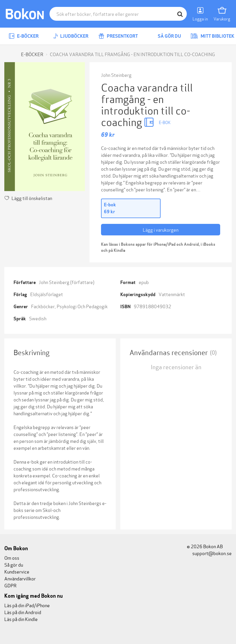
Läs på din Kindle (21, 619)
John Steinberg (116, 75)
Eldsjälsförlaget (47, 294)
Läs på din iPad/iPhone (27, 605)
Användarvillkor (20, 578)
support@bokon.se (209, 553)
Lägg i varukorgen (161, 229)
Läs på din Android (23, 612)
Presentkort (118, 36)
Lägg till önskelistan (28, 198)
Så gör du (165, 36)
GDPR (10, 585)
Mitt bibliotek (212, 36)
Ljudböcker (71, 36)
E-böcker (24, 36)
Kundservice (17, 571)
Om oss (12, 558)
